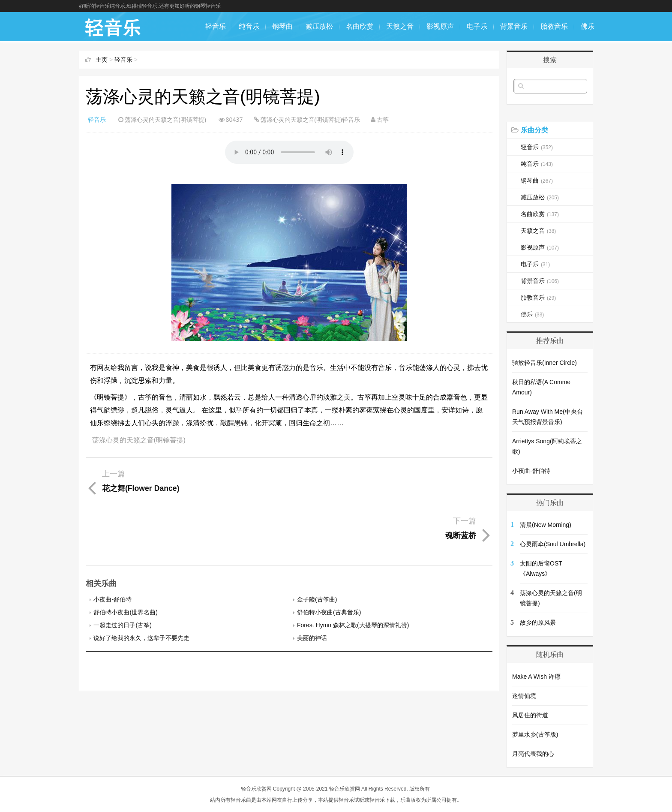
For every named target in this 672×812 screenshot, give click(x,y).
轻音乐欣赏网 (256, 789)
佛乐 (588, 26)
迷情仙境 (524, 696)
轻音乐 (216, 26)
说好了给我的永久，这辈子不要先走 (141, 591)
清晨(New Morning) (546, 525)
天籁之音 (400, 26)
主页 (102, 60)
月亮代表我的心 (533, 754)
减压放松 (319, 26)
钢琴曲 (282, 26)
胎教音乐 (554, 26)
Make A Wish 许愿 (536, 677)
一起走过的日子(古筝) (122, 578)
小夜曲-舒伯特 (112, 552)
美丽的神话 (312, 591)
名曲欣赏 (360, 26)
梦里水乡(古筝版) (535, 734)
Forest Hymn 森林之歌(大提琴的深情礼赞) (353, 578)
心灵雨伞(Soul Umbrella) (553, 544)
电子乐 (477, 26)
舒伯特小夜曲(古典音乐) (329, 565)
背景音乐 (514, 26)
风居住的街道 (530, 715)
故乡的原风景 (538, 623)
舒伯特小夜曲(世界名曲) (125, 565)
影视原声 (440, 26)
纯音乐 (249, 26)
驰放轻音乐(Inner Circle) (544, 363)
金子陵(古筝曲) (317, 552)
